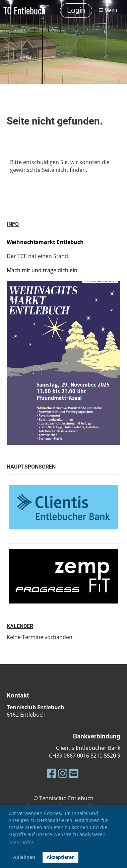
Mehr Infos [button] (22, 842)
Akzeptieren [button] (61, 857)
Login (76, 10)
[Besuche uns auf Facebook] (52, 773)
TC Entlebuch (24, 11)
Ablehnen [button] (24, 857)
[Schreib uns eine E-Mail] (74, 773)
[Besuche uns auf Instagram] (63, 773)
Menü (108, 10)
